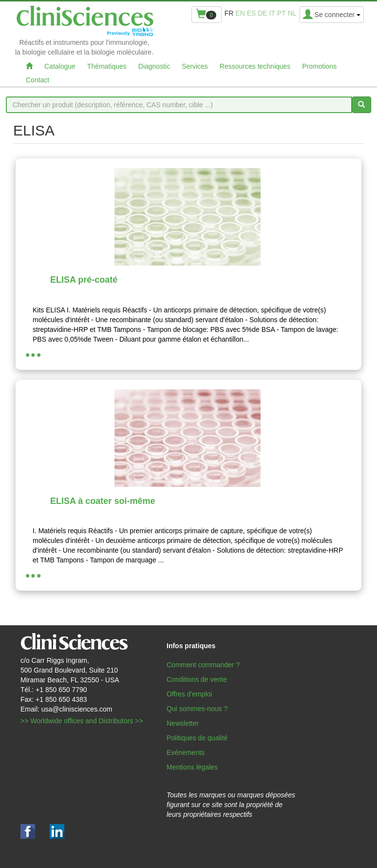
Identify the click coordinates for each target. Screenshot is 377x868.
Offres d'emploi (189, 694)
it (272, 13)
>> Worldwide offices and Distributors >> (82, 721)
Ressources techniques (255, 66)
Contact (38, 80)
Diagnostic (154, 66)
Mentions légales (192, 767)
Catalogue (60, 66)
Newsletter (183, 723)
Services (195, 66)
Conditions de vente (197, 679)
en (240, 13)
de (262, 13)
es (252, 13)
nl (292, 13)
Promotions (319, 66)
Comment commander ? (203, 665)
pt (282, 13)
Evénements (186, 752)
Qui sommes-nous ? (197, 709)
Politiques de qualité (197, 738)
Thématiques (107, 66)
